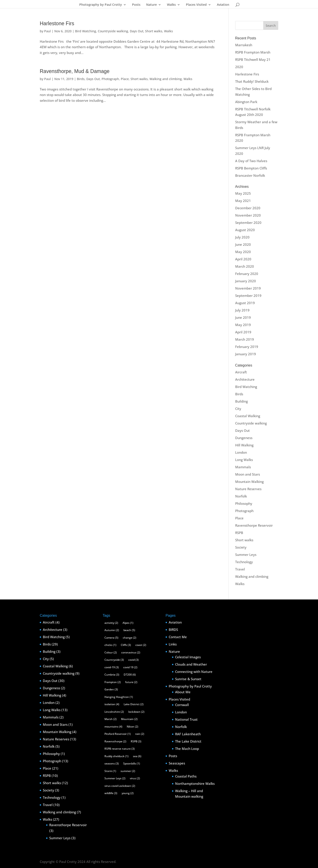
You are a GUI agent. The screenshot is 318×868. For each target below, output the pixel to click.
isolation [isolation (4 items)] (112, 704)
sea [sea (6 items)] (137, 756)
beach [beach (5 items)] (129, 630)
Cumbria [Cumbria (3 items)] (112, 675)
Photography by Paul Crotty (101, 5)
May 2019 (243, 325)
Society (241, 547)
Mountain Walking (249, 482)
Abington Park (246, 102)
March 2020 (245, 266)
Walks (171, 5)
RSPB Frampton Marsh (253, 52)
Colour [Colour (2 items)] (111, 652)
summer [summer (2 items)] (128, 771)
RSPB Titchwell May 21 (253, 60)
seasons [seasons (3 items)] (112, 763)
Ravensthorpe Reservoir (254, 525)
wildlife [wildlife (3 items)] (111, 793)
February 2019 (247, 347)
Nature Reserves (248, 489)
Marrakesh (244, 45)
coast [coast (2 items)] (141, 645)
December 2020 (248, 208)
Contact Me (178, 637)
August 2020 (245, 230)
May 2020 (243, 252)
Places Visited (196, 5)
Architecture (245, 379)
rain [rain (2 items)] (140, 734)
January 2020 (246, 281)
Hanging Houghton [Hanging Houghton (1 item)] (119, 697)
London (241, 452)
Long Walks (244, 460)
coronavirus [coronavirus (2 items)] (131, 652)
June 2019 (243, 317)
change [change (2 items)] (130, 638)
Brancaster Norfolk (250, 175)
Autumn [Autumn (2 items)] (112, 630)
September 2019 (248, 296)
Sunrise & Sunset (188, 679)
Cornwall (182, 705)
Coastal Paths (186, 776)
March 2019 (245, 339)
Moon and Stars (248, 474)
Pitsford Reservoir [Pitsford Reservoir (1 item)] (118, 734)
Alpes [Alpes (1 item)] (128, 623)
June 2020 (243, 244)
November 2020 (248, 215)
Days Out (137, 31)
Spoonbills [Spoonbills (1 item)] (132, 763)
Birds (81, 79)
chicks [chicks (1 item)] (110, 645)
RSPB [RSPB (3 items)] (136, 741)
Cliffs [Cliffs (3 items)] (126, 645)
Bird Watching (86, 31)
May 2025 (243, 193)
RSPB (239, 533)
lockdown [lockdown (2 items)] (136, 712)
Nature (151, 5)
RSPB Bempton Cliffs (251, 168)
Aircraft (241, 372)
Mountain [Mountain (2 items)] (129, 719)
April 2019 (243, 332)
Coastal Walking (248, 416)
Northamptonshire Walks (195, 784)
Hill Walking (244, 445)
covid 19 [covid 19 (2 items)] (130, 667)
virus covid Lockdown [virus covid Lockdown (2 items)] (120, 786)
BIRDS (173, 630)
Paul (47, 31)
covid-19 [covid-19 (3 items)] (112, 667)
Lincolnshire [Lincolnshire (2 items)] (114, 712)
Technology (244, 562)
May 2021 (243, 201)
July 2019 (242, 310)
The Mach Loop (187, 749)
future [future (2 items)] (131, 682)
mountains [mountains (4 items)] (113, 727)
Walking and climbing (166, 79)
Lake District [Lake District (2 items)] (134, 704)
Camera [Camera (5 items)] (111, 638)
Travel (240, 569)
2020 (239, 67)
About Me (183, 692)
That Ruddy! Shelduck (252, 81)
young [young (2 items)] (128, 793)
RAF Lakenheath (188, 734)
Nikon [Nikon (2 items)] (132, 727)
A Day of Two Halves (251, 161)
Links (173, 644)
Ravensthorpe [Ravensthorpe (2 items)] (115, 741)
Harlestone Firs (57, 23)
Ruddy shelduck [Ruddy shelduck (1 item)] (116, 756)
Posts (136, 5)
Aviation (223, 5)
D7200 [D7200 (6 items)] (130, 675)
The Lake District (188, 741)
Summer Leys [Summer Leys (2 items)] (115, 778)
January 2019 (246, 354)
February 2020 (247, 274)
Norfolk (241, 496)
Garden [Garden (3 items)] (111, 689)
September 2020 (248, 223)
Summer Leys (246, 555)
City (238, 409)
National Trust (186, 719)
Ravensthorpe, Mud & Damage (75, 71)
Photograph (110, 79)
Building (241, 401)
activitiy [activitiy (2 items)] (111, 623)
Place (125, 79)
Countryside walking (113, 31)
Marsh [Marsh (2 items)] (111, 719)
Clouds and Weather (191, 664)
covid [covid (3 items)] (133, 660)
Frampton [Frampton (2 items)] (113, 682)
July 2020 (242, 237)
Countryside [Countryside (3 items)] (114, 660)
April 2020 (243, 259)
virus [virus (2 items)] (135, 778)
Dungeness (244, 438)
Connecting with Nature (194, 672)
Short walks (154, 31)
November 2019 (248, 288)
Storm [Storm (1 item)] (110, 771)
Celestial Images (188, 657)
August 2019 (245, 303)
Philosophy (244, 503)
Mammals (243, 467)
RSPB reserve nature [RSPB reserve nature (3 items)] (120, 749)
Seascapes (177, 763)
